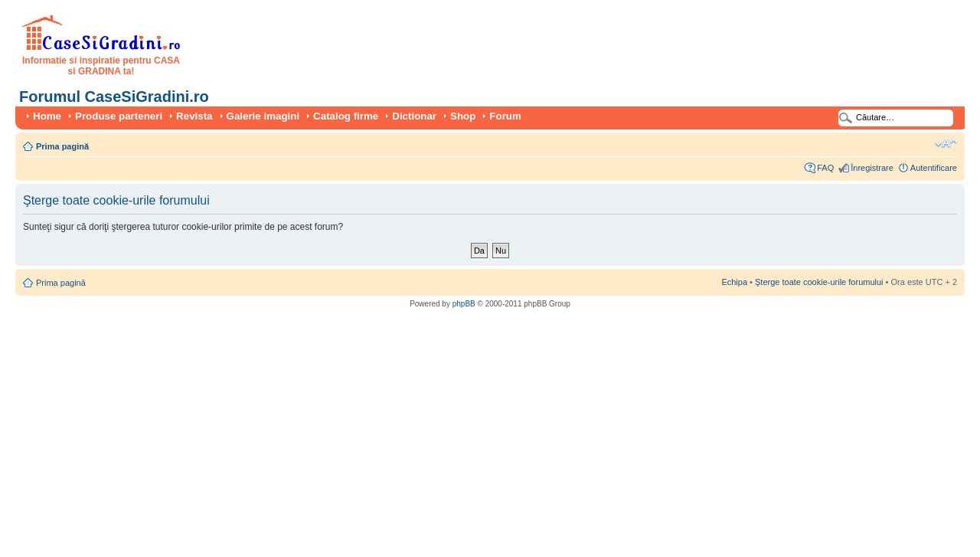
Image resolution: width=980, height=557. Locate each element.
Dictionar (414, 116)
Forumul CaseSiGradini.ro (114, 97)
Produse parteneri (119, 116)
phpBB (464, 304)
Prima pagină (62, 146)
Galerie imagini (263, 116)
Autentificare (934, 168)
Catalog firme (346, 116)
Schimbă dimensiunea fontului (946, 143)
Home (47, 116)
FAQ (825, 168)
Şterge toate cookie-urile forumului (819, 282)
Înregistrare (872, 168)
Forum (505, 116)
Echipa (734, 282)
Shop (463, 116)
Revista (194, 116)
